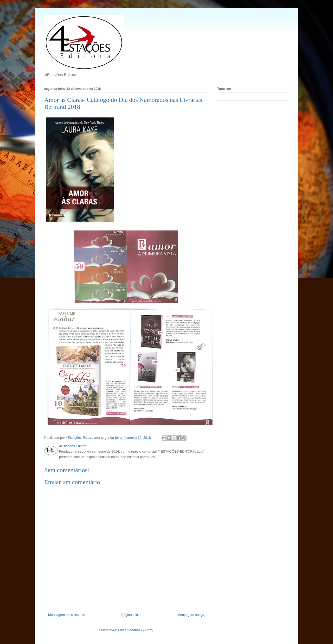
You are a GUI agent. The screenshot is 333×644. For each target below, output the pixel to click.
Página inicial (131, 615)
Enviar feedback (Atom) (136, 630)
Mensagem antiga (191, 615)
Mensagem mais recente (67, 615)
